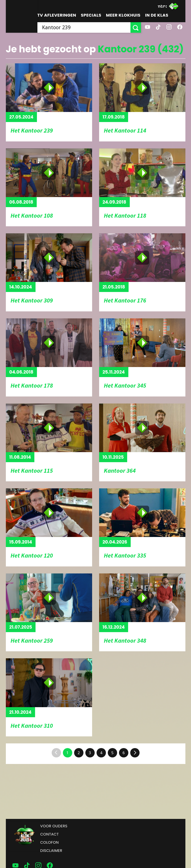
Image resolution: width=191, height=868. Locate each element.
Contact (49, 834)
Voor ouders (54, 826)
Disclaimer (51, 851)
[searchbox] (84, 27)
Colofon (49, 842)
